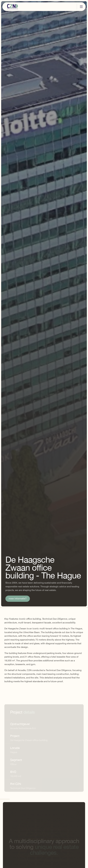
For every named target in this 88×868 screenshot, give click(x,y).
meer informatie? (18, 599)
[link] (18, 599)
